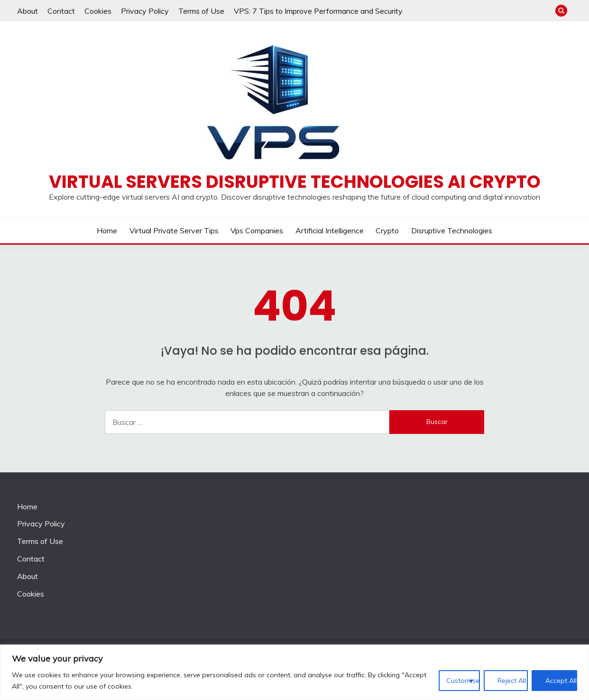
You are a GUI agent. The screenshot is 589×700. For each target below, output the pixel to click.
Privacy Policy (145, 11)
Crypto (387, 230)
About (28, 11)
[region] (294, 672)
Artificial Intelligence (330, 230)
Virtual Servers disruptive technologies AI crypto (295, 182)
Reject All (512, 681)
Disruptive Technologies (452, 230)
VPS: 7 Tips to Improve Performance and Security (318, 11)
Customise (463, 681)
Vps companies (257, 230)
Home (107, 230)
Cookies (98, 11)
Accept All (561, 681)
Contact (61, 11)
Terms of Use (201, 11)
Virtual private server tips (174, 230)
